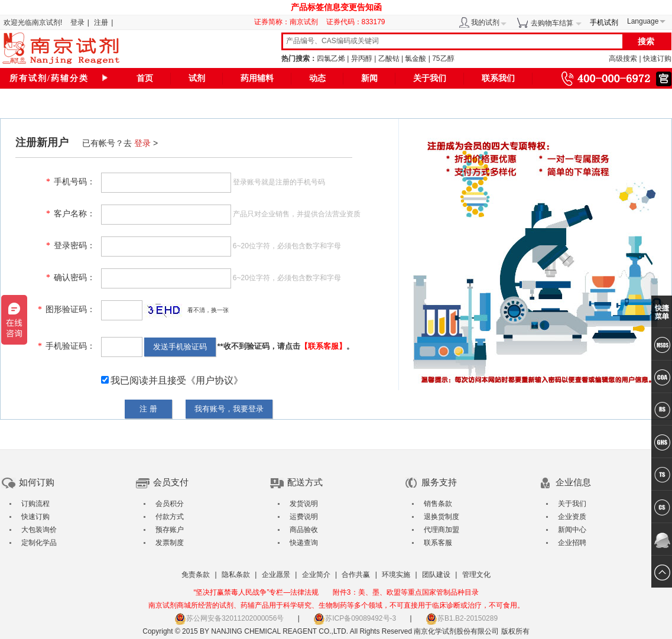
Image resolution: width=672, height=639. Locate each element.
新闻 (369, 78)
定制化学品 (39, 543)
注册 (101, 22)
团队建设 (436, 575)
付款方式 (170, 517)
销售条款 (438, 504)
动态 (317, 78)
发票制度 (170, 543)
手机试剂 (604, 22)
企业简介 (316, 575)
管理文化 (476, 575)
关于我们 (430, 78)
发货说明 (304, 504)
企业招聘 (572, 543)
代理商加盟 (441, 530)
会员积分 (170, 504)
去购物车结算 (552, 23)
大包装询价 (39, 530)
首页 (145, 78)
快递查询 (304, 543)
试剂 (197, 78)
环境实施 (396, 575)
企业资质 (572, 517)
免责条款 (196, 575)
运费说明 (304, 517)
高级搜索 (623, 59)
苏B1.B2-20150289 (462, 618)
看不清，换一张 (208, 310)
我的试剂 (485, 22)
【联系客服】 (323, 346)
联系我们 (498, 78)
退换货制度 (441, 517)
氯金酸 (415, 59)
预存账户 (170, 530)
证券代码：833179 (356, 22)
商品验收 (304, 530)
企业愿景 (276, 575)
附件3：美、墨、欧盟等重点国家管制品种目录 (406, 592)
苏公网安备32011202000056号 (229, 618)
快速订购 (657, 59)
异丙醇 (362, 59)
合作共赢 (356, 575)
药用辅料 (257, 78)
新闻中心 (572, 530)
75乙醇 (443, 59)
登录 (77, 22)
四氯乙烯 (331, 59)
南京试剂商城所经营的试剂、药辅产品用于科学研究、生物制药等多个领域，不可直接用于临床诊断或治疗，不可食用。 (336, 605)
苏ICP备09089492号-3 (355, 618)
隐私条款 (236, 575)
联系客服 (438, 543)
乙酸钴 (389, 59)
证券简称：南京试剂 (289, 22)
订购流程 (35, 504)
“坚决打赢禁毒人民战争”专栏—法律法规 (256, 592)
